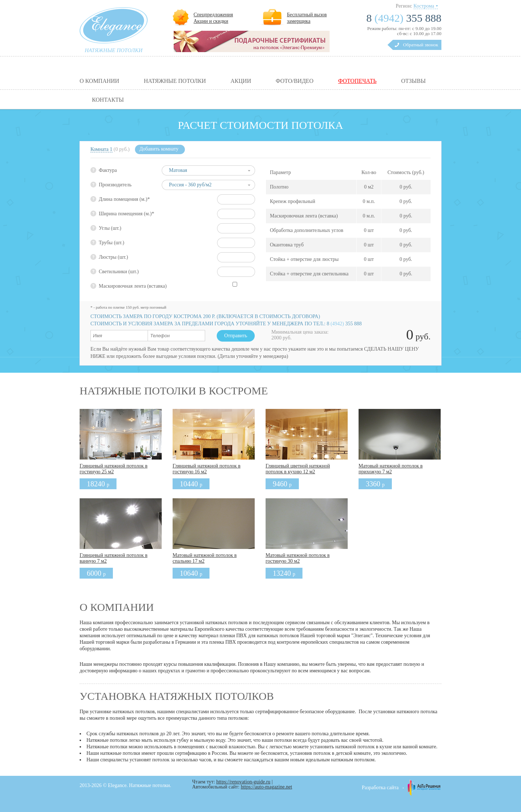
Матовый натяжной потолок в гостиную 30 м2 (298, 558)
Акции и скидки (211, 21)
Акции (241, 81)
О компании (99, 81)
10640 (191, 573)
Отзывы (414, 81)
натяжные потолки (114, 50)
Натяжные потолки (175, 81)
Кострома (424, 6)
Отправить (236, 336)
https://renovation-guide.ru (243, 782)
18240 (98, 484)
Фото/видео (295, 81)
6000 (96, 573)
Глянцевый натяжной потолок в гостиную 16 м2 (207, 469)
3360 (375, 484)
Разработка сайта (380, 788)
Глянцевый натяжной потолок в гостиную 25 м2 (114, 469)
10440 (191, 484)
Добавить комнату (159, 149)
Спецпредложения (213, 15)
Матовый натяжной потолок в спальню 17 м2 (205, 558)
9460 (282, 484)
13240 (284, 573)
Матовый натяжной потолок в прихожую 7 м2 (391, 469)
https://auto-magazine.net (266, 787)
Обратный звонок (421, 45)
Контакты (108, 100)
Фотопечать (357, 81)
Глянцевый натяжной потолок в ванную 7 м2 (114, 558)
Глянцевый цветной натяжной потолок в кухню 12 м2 (298, 469)
